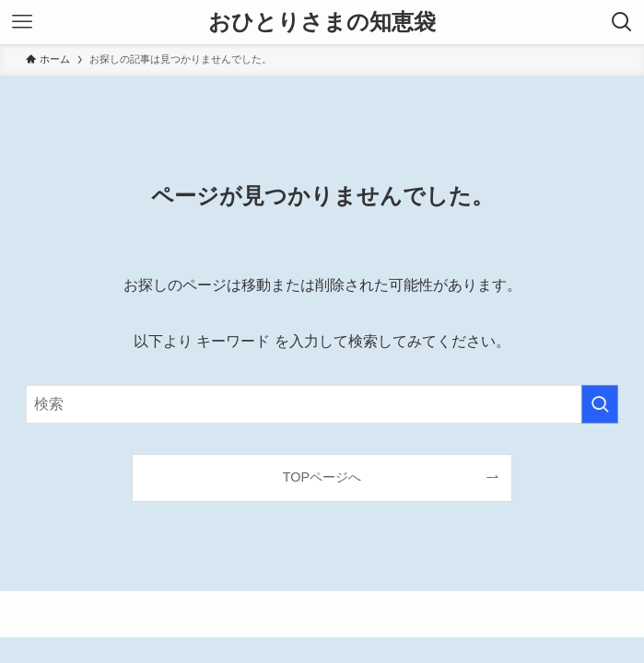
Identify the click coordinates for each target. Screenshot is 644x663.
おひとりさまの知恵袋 (322, 22)
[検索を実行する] (600, 404)
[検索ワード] (322, 404)
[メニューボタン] (22, 22)
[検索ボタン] (622, 22)
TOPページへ (322, 477)
